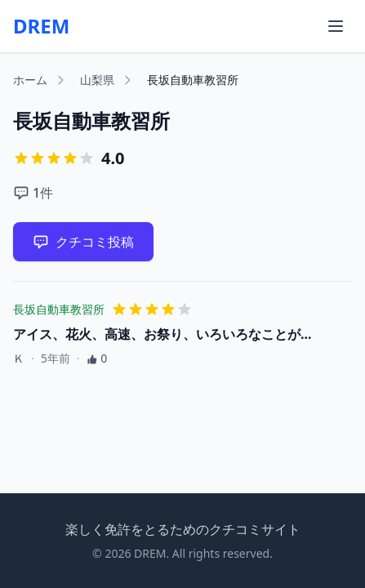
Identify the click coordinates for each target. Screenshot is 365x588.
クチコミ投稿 (83, 242)
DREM (41, 26)
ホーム (30, 80)
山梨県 (97, 80)
